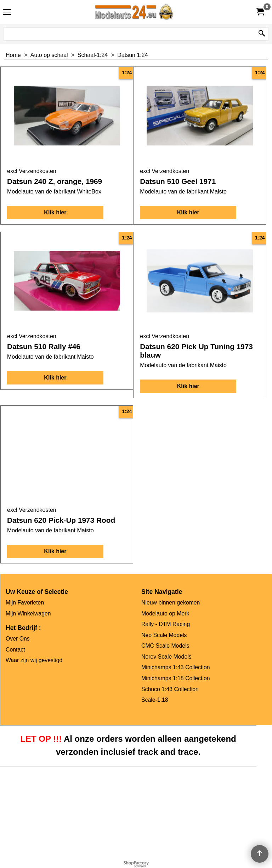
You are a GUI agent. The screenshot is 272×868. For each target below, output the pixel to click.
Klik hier (55, 212)
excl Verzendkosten (32, 171)
